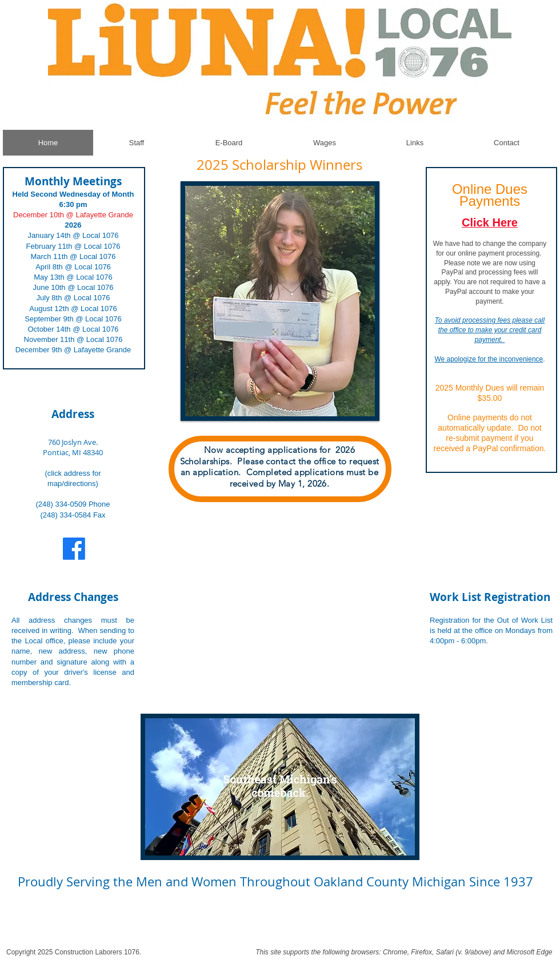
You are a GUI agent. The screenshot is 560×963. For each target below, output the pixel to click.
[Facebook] (74, 549)
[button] (280, 301)
